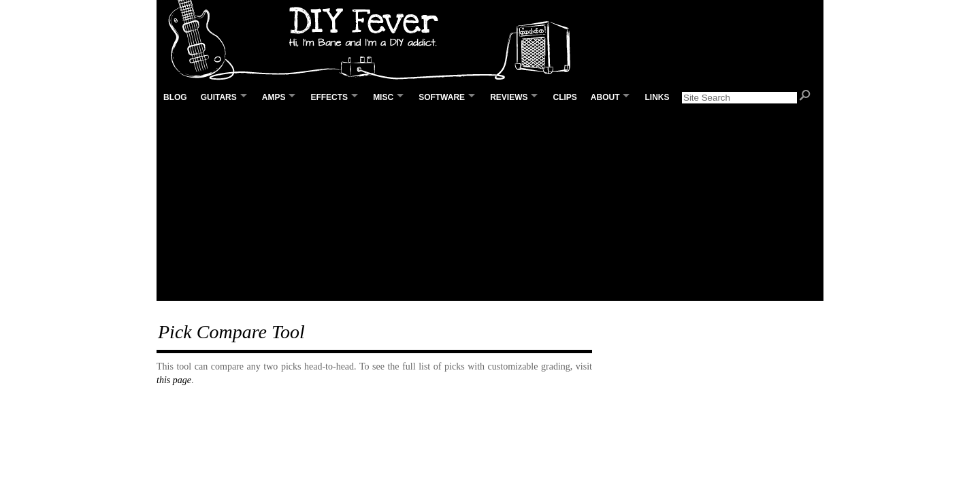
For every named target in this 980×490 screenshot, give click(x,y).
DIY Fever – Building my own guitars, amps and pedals (374, 41)
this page (174, 380)
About (605, 97)
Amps (274, 97)
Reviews (509, 97)
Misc (383, 97)
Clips (565, 97)
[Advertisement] (490, 205)
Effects (329, 97)
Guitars (219, 97)
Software (442, 97)
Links (657, 97)
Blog (175, 97)
